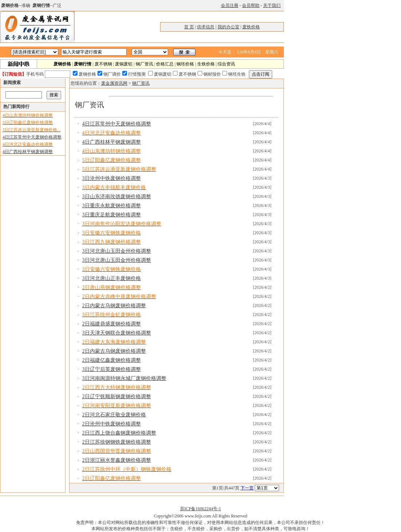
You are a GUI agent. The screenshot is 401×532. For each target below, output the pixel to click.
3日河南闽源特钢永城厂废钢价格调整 (124, 378)
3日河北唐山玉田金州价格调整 (117, 251)
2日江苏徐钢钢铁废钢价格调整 (117, 442)
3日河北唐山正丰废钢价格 (112, 278)
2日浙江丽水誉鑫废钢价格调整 (117, 460)
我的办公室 (229, 27)
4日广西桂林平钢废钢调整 (28, 152)
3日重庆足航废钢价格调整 (112, 215)
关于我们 (272, 5)
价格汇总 (165, 64)
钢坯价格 (185, 64)
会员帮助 (251, 5)
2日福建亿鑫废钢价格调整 (112, 360)
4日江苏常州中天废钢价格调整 (32, 137)
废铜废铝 (124, 64)
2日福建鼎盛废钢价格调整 (112, 324)
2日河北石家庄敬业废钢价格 (114, 415)
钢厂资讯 (144, 64)
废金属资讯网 (114, 83)
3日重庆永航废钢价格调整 (112, 206)
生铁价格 (206, 64)
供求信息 (206, 27)
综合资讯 (226, 64)
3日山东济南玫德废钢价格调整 (117, 197)
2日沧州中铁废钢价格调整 (112, 424)
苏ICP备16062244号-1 (201, 509)
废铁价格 (251, 27)
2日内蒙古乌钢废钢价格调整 (114, 306)
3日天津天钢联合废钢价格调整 (117, 333)
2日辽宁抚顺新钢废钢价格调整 (117, 397)
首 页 (189, 27)
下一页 (247, 488)
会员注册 (230, 5)
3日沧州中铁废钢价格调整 (112, 178)
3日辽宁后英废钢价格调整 (112, 369)
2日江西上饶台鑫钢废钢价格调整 (119, 433)
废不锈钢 (103, 64)
